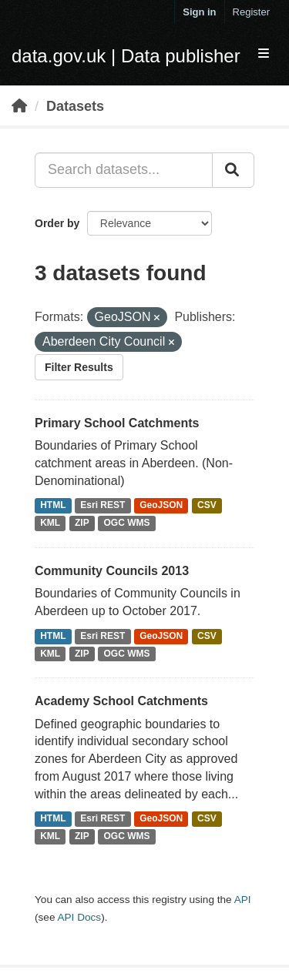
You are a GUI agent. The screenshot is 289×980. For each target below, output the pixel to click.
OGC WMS (127, 523)
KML (50, 523)
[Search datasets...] (124, 170)
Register (251, 12)
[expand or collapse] (264, 54)
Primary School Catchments (117, 423)
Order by (57, 223)
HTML (53, 506)
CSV (207, 506)
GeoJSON (161, 506)
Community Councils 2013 (112, 571)
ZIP (82, 523)
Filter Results (79, 367)
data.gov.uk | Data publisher (126, 56)
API (243, 900)
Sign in (199, 12)
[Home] (19, 106)
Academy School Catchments (121, 701)
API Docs (79, 917)
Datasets (75, 106)
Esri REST (102, 506)
